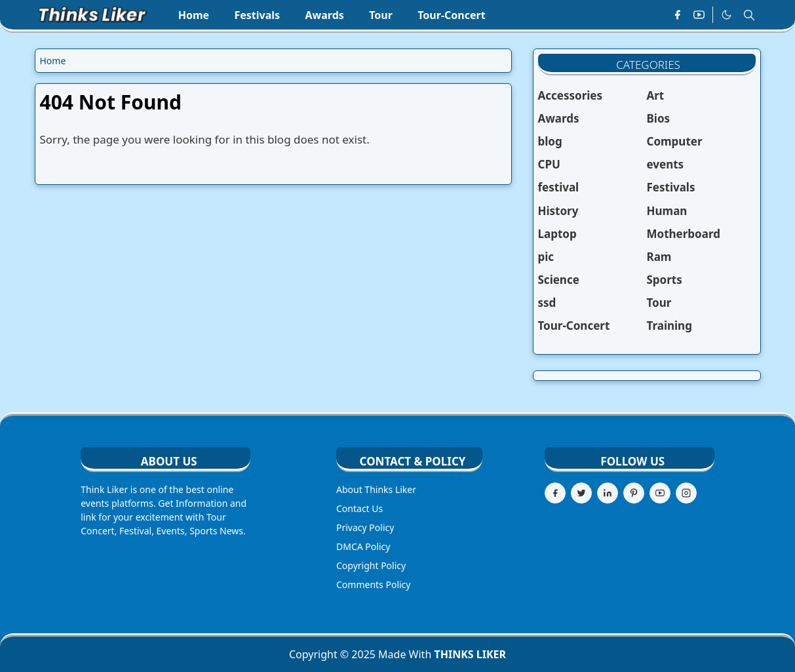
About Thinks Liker (376, 489)
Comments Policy (373, 584)
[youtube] (699, 15)
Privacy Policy (365, 527)
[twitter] (581, 493)
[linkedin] (608, 493)
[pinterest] (634, 493)
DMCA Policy (363, 546)
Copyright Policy (371, 565)
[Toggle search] (749, 15)
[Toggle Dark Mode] (727, 15)
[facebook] (677, 15)
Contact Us (359, 508)
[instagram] (686, 493)
